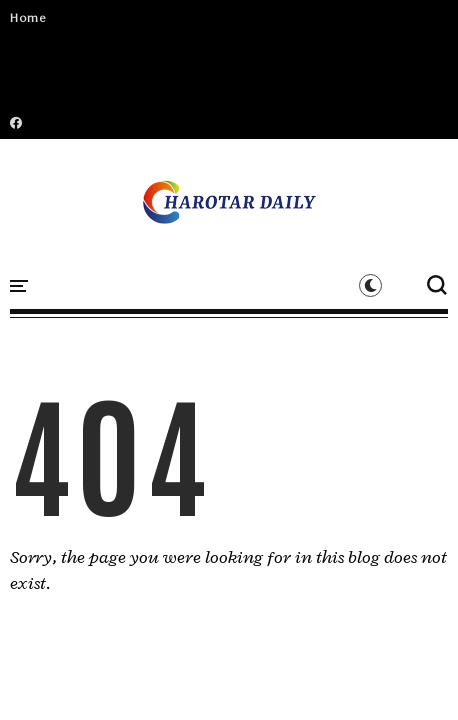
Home (28, 18)
